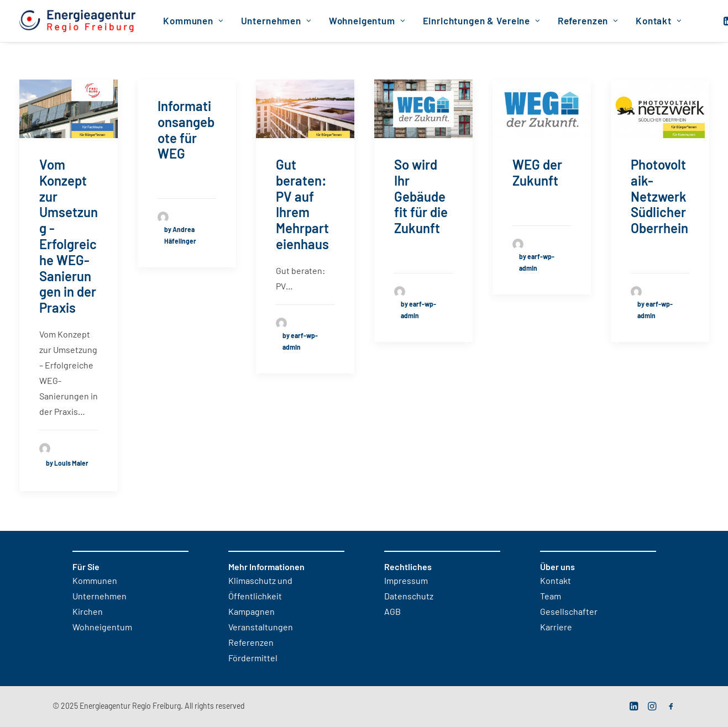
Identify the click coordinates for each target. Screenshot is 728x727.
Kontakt (659, 21)
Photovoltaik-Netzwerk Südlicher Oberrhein (659, 197)
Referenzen (588, 21)
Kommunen (193, 21)
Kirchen (88, 612)
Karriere (556, 628)
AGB (392, 612)
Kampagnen (252, 612)
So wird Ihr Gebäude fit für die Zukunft (421, 197)
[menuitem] (193, 21)
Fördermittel (253, 658)
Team (551, 597)
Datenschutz (409, 597)
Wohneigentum (367, 21)
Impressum (406, 581)
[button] (69, 109)
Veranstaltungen (261, 628)
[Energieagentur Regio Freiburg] (78, 21)
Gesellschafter (569, 612)
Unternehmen (276, 21)
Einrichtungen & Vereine (482, 21)
